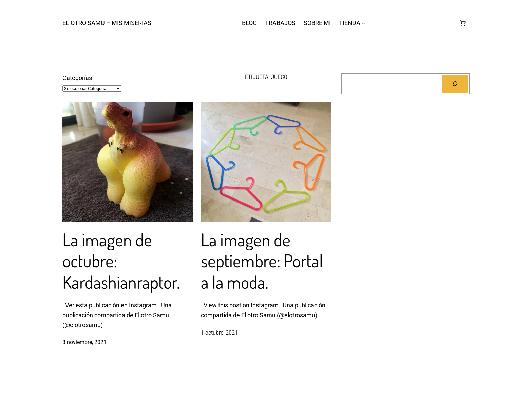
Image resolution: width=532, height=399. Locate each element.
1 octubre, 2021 (219, 333)
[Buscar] (455, 84)
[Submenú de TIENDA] (364, 23)
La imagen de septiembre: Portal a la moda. (262, 261)
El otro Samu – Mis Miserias (107, 23)
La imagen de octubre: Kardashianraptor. (121, 261)
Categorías (77, 78)
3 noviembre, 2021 (84, 342)
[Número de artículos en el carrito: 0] (463, 23)
